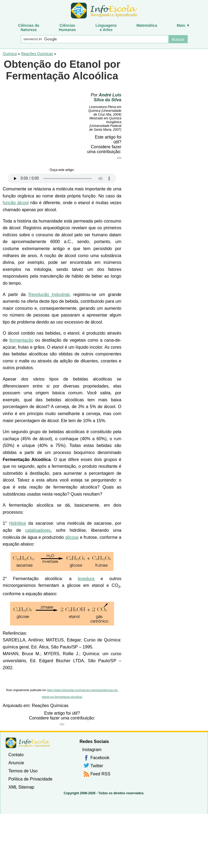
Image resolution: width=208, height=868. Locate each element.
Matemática (147, 25)
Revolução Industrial (49, 295)
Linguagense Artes (106, 28)
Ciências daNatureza (29, 28)
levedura (86, 579)
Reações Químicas (37, 54)
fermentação (21, 340)
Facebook (100, 758)
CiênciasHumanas (67, 28)
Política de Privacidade (30, 779)
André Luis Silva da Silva (108, 97)
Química (10, 54)
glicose (72, 537)
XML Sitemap (21, 787)
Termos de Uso (23, 771)
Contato (16, 755)
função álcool (16, 203)
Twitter (97, 766)
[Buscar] (95, 39)
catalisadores (38, 530)
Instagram (92, 750)
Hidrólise (18, 523)
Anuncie (16, 763)
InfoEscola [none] (28, 743)
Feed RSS (100, 774)
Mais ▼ (183, 25)
